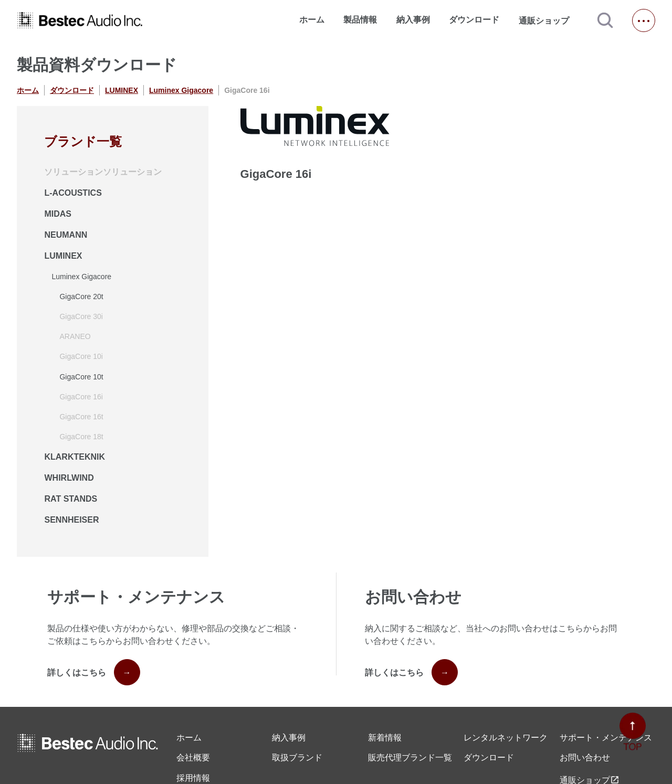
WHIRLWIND (69, 478)
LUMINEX (122, 90)
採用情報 (193, 778)
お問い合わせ (585, 757)
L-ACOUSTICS (73, 193)
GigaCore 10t (81, 377)
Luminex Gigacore (181, 90)
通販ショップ (549, 20)
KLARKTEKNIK (75, 457)
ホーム (312, 20)
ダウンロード (474, 20)
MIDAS (58, 214)
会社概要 (193, 757)
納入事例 (413, 20)
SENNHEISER (71, 520)
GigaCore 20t (81, 296)
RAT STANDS (71, 499)
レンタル (506, 738)
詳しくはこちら (94, 672)
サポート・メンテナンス (606, 738)
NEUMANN (66, 235)
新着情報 (385, 738)
